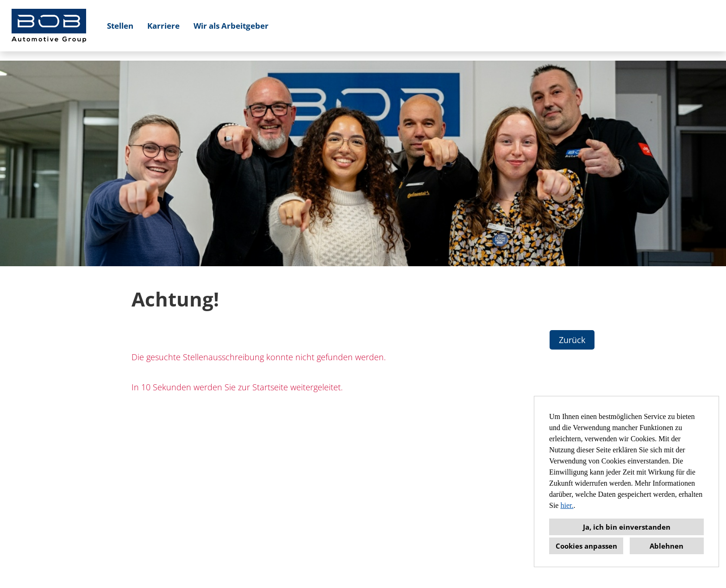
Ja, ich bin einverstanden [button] (627, 527)
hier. (567, 505)
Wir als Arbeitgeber (231, 26)
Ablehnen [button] (667, 546)
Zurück (572, 340)
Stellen (120, 26)
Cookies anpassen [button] (586, 546)
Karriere (163, 26)
